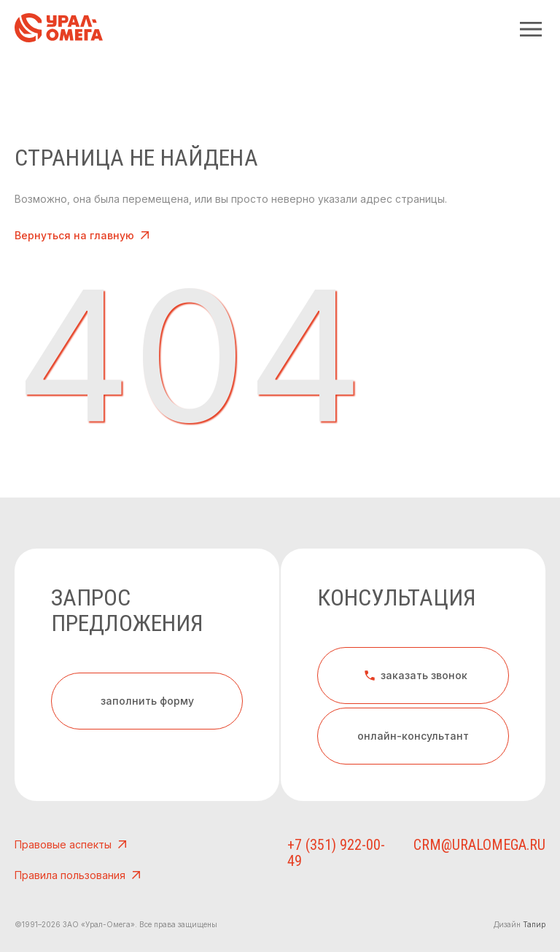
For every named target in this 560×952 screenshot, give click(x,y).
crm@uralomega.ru (493, 845)
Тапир (534, 924)
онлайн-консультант (413, 736)
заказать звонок (415, 676)
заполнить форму (147, 701)
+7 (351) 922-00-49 (381, 845)
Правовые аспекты (72, 845)
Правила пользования (79, 875)
